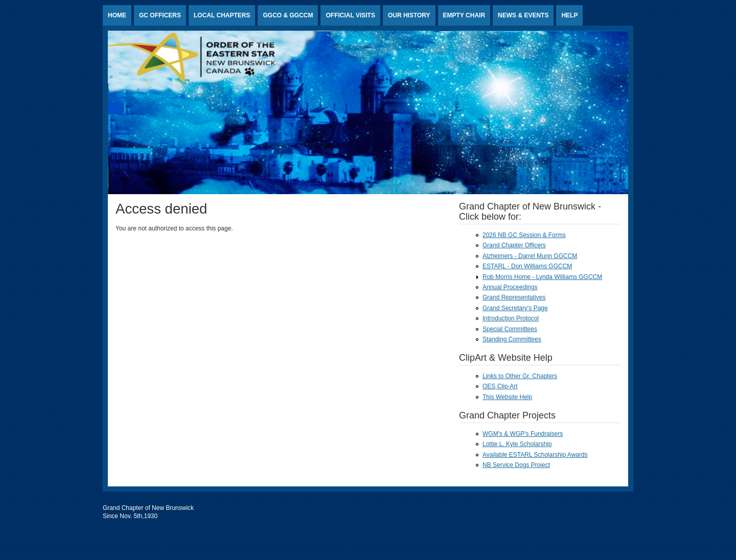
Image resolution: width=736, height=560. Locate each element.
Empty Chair (464, 15)
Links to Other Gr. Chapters (520, 376)
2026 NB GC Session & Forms (524, 235)
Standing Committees (512, 339)
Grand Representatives (514, 297)
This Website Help (507, 397)
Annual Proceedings (510, 287)
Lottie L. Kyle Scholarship (517, 444)
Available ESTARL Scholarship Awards (535, 455)
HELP (569, 15)
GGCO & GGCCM (288, 15)
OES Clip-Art (500, 386)
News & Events (523, 15)
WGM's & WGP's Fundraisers (523, 434)
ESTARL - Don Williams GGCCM (527, 266)
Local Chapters (222, 15)
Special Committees (510, 329)
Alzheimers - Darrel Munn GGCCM (530, 256)
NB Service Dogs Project (516, 465)
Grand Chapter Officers (514, 245)
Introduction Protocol (511, 318)
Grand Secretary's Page (515, 308)
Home (117, 15)
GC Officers (160, 15)
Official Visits (350, 15)
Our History (409, 15)
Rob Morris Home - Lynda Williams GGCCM (542, 277)
